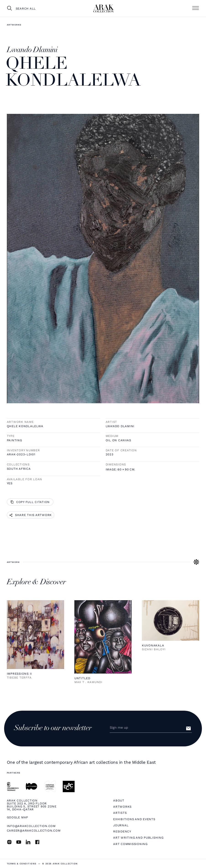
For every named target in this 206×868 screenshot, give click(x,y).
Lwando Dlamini (120, 426)
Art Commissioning (130, 844)
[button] (196, 8)
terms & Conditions (22, 864)
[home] (104, 8)
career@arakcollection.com (34, 831)
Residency (122, 831)
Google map (17, 817)
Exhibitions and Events (134, 819)
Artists (120, 813)
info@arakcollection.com (31, 826)
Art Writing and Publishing (138, 838)
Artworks (14, 25)
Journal (121, 825)
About (119, 800)
